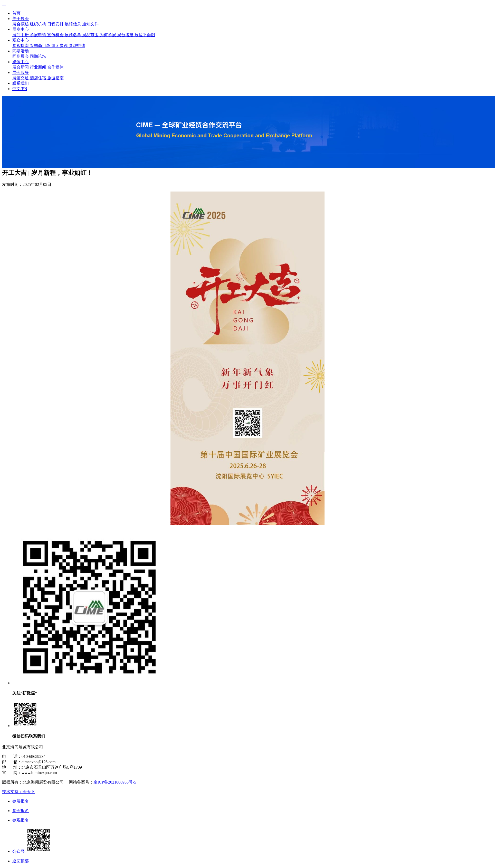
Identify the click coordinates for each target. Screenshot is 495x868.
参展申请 (39, 35)
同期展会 (21, 56)
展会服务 (21, 73)
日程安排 (56, 24)
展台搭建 (126, 35)
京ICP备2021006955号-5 (115, 782)
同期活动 (21, 51)
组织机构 (39, 24)
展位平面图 (145, 35)
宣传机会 (56, 35)
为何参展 (108, 35)
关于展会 (21, 19)
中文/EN (20, 89)
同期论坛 (38, 56)
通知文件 (90, 24)
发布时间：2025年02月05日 (27, 184)
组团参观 (60, 46)
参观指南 (21, 46)
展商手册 (21, 35)
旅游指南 (55, 78)
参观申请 (77, 46)
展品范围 (91, 35)
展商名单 (73, 35)
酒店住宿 (39, 78)
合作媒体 (55, 67)
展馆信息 (73, 24)
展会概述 (21, 24)
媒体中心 (21, 62)
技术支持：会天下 (18, 792)
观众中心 (21, 40)
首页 (16, 13)
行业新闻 (39, 67)
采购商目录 (41, 46)
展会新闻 (21, 67)
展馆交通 (21, 78)
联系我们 (21, 83)
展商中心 (21, 29)
